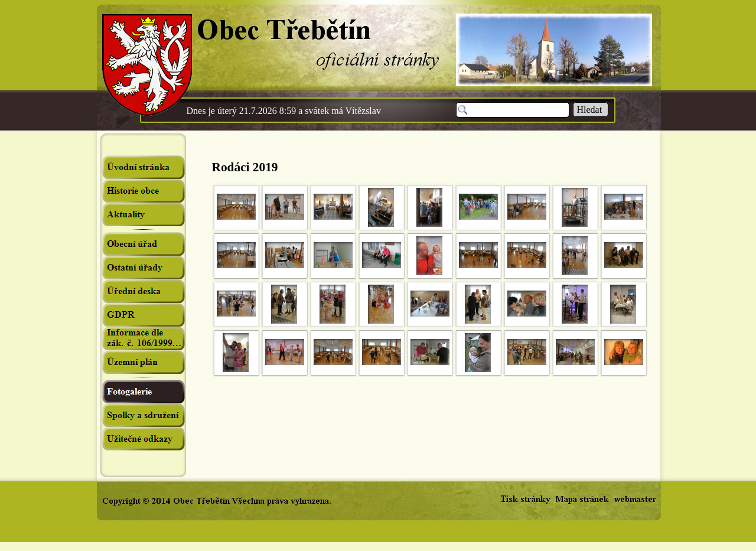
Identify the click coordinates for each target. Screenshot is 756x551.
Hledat (591, 110)
